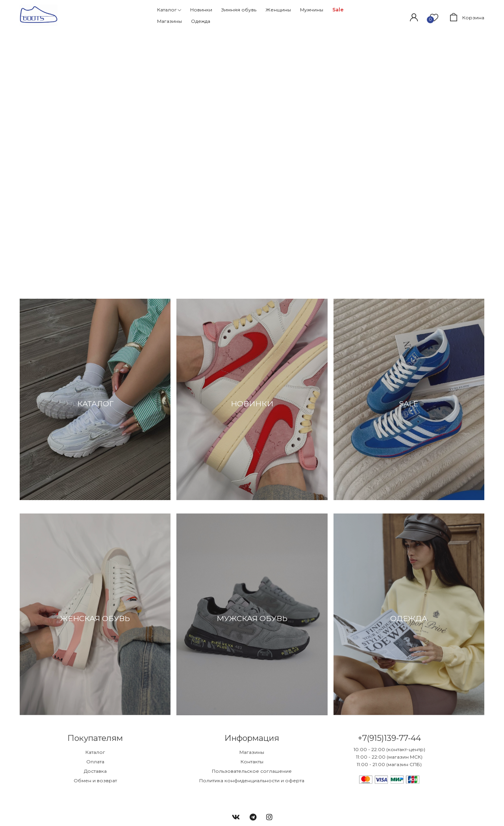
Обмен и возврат (95, 780)
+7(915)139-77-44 (389, 738)
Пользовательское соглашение (252, 771)
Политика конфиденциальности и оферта (252, 780)
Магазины (252, 752)
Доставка (95, 771)
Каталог (95, 752)
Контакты (252, 762)
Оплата (95, 762)
